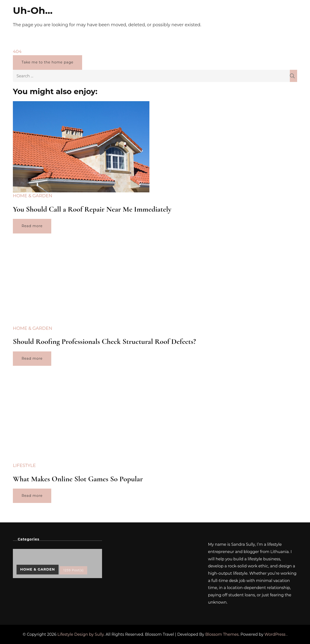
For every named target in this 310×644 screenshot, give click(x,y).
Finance (129, 16)
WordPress (275, 634)
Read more (32, 226)
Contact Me (250, 16)
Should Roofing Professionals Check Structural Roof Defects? (104, 341)
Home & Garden (175, 16)
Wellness (105, 16)
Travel (203, 16)
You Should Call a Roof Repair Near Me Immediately (92, 209)
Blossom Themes (222, 634)
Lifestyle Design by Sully (81, 634)
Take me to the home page (47, 62)
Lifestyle (224, 16)
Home (83, 16)
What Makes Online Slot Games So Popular (78, 479)
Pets (148, 16)
